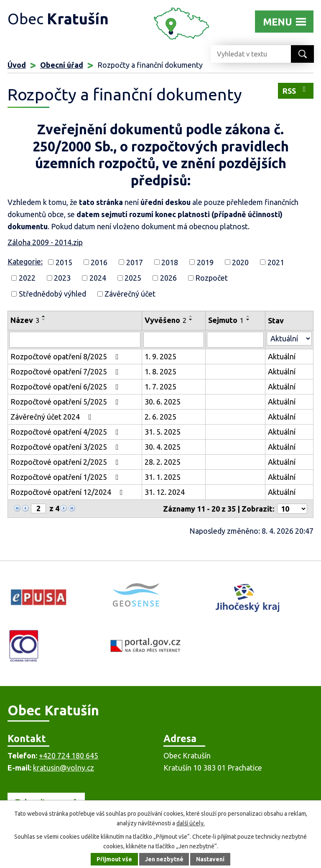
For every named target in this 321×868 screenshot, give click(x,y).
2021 (276, 262)
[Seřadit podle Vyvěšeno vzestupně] (191, 316)
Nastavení (211, 859)
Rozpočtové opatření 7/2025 (66, 371)
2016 (99, 262)
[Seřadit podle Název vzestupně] (44, 316)
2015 (64, 262)
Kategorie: (25, 261)
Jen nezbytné (164, 859)
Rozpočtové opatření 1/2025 (66, 477)
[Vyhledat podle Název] (75, 340)
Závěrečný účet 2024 (53, 417)
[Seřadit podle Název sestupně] (44, 320)
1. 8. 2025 (160, 371)
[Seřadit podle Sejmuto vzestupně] (248, 316)
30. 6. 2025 (163, 402)
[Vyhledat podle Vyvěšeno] (174, 340)
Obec (58, 19)
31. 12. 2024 (165, 492)
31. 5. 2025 (163, 432)
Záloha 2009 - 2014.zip (45, 242)
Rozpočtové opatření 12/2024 (68, 492)
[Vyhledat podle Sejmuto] (235, 340)
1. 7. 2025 (160, 387)
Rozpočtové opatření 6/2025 (66, 387)
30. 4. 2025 (163, 447)
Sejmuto (226, 320)
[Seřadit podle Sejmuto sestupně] (248, 320)
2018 (170, 262)
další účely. (191, 823)
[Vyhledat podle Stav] (289, 339)
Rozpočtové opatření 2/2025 (66, 462)
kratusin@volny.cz (64, 768)
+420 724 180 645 (69, 755)
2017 (135, 262)
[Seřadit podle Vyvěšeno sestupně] (191, 320)
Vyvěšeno (166, 320)
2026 (168, 278)
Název (25, 320)
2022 (27, 278)
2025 (133, 278)
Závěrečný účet (130, 294)
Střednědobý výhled (52, 294)
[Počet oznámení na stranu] (292, 509)
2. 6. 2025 (160, 417)
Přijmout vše (114, 859)
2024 (98, 278)
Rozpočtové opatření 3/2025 (66, 447)
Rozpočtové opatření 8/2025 (66, 356)
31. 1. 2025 (163, 477)
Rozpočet (211, 278)
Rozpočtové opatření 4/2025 (66, 432)
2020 (240, 262)
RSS (296, 90)
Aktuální (282, 356)
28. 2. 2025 (163, 462)
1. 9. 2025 (160, 356)
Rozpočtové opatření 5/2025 (66, 402)
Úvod (17, 65)
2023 (62, 278)
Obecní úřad (62, 65)
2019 (205, 262)
